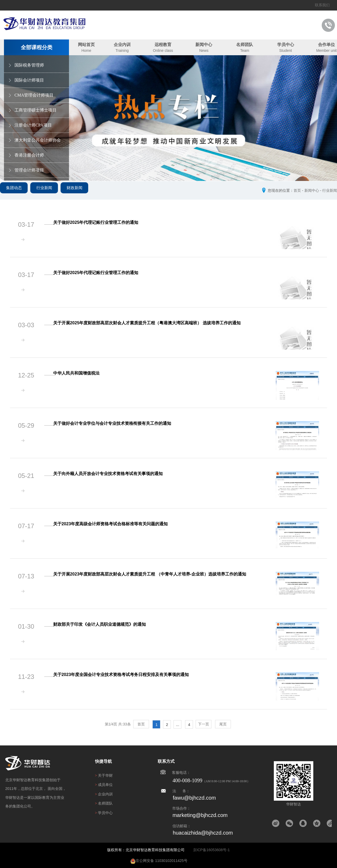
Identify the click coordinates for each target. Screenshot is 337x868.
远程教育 (163, 45)
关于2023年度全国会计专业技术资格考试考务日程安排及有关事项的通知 (128, 675)
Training (122, 51)
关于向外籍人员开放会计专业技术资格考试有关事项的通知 (115, 474)
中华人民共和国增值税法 (83, 373)
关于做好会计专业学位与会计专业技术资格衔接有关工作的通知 (119, 423)
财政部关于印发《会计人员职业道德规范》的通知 (106, 624)
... (178, 725)
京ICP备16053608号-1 (211, 850)
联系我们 (322, 5)
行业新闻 (52, 192)
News (204, 51)
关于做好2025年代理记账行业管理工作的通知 (103, 222)
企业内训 (122, 45)
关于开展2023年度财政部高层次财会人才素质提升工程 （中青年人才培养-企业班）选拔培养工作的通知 (157, 574)
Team (245, 51)
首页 (297, 190)
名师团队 (245, 45)
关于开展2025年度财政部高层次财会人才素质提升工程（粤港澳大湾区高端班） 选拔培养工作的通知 (154, 323)
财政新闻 (87, 192)
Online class (163, 51)
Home (86, 51)
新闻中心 (204, 45)
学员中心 (286, 45)
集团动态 (16, 192)
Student (285, 51)
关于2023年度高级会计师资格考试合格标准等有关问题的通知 (117, 524)
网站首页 (86, 45)
